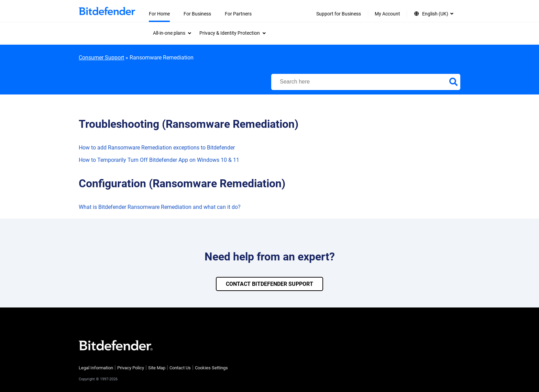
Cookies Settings (211, 368)
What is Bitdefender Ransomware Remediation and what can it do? (160, 207)
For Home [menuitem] (159, 14)
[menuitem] (172, 33)
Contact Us (180, 368)
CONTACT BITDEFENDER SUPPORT (269, 284)
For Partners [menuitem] (238, 14)
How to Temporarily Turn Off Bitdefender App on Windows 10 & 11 (159, 160)
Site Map (157, 368)
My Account (387, 14)
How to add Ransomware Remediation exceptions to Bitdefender (157, 148)
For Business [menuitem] (197, 14)
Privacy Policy (131, 368)
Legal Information (96, 368)
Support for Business (339, 14)
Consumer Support (101, 58)
